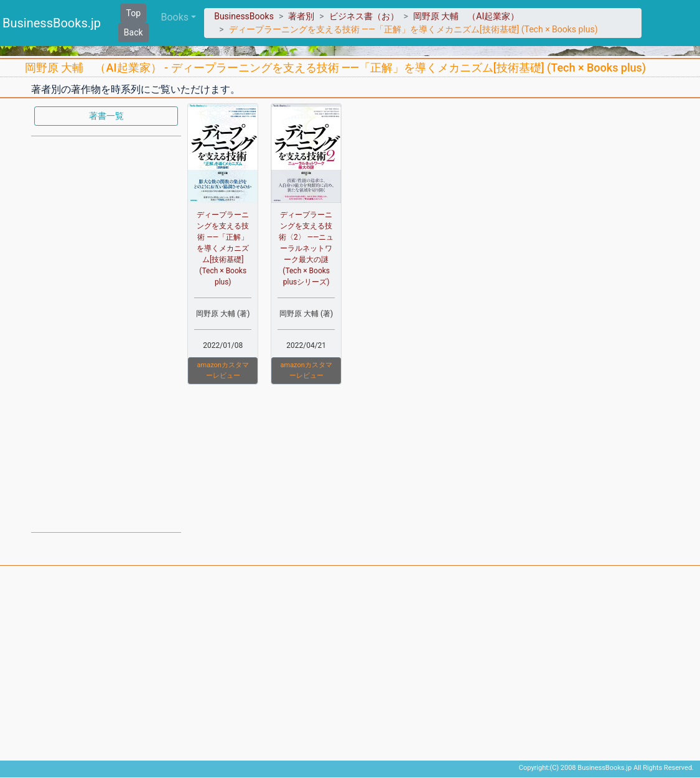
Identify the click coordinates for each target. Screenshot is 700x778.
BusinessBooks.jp (52, 23)
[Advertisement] (106, 333)
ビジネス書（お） (364, 16)
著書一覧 (106, 116)
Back (133, 32)
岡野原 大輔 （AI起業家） (466, 16)
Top (133, 13)
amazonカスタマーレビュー (223, 370)
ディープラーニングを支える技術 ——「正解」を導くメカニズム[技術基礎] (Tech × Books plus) (223, 248)
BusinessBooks (244, 16)
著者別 (301, 16)
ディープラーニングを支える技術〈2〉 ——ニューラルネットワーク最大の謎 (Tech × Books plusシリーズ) (306, 248)
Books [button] (175, 17)
